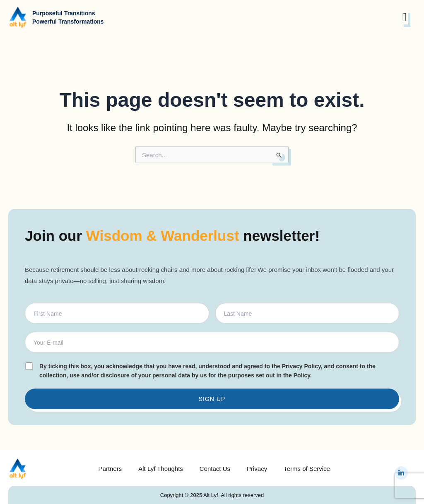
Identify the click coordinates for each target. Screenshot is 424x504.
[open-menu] (405, 17)
